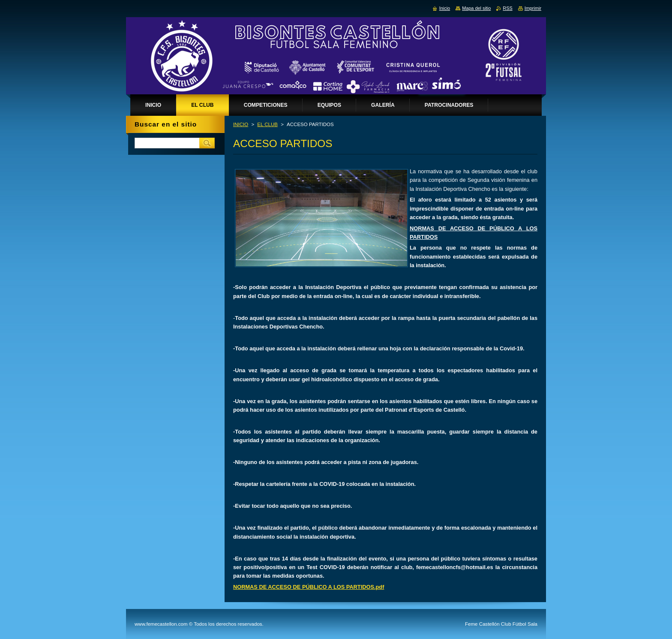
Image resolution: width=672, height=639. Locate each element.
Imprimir (533, 8)
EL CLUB (267, 124)
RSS (507, 8)
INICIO (241, 124)
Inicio (445, 8)
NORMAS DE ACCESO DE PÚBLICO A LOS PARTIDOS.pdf (309, 587)
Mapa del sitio (476, 8)
